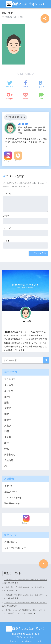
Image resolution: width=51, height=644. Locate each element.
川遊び (8, 426)
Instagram (8, 161)
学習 (7, 414)
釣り (7, 466)
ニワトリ (9, 391)
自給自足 (9, 460)
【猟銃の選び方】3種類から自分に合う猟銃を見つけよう (25, 581)
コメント (8, 194)
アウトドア (10, 379)
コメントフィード (13, 498)
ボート (8, 397)
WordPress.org (12, 503)
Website (18, 161)
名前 (6, 216)
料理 (7, 431)
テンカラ (9, 385)
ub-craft (11, 583)
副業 (7, 403)
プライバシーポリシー (15, 548)
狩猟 (7, 449)
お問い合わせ (11, 542)
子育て (8, 408)
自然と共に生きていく (26, 4)
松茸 (7, 443)
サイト (7, 240)
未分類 (8, 437)
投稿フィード (11, 492)
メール (7, 228)
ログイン (9, 486)
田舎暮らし (10, 455)
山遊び (8, 420)
